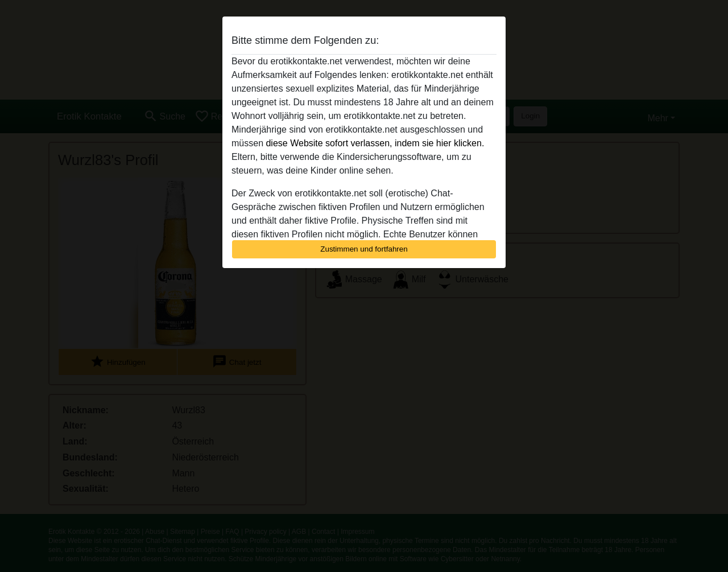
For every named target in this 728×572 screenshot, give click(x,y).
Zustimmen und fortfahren (364, 249)
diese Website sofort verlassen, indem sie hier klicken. (375, 143)
